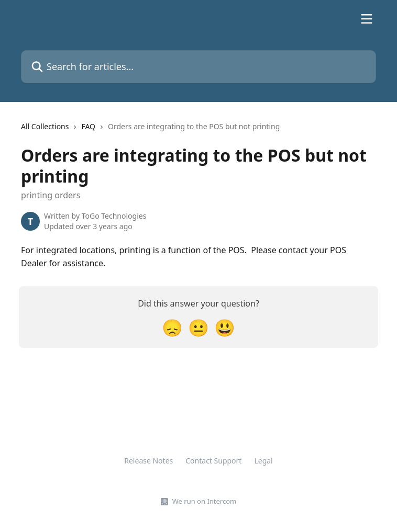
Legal (263, 461)
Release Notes (148, 461)
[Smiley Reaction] (225, 327)
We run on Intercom (204, 501)
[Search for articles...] (198, 67)
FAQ (88, 126)
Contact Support (213, 461)
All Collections (45, 126)
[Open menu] (367, 19)
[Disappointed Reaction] (172, 327)
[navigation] (150, 131)
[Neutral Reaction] (198, 327)
